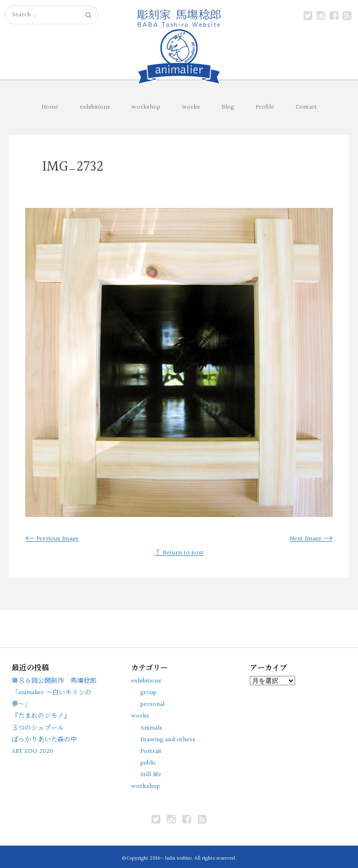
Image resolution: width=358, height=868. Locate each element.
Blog (228, 107)
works (191, 107)
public (148, 763)
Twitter (308, 16)
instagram (321, 16)
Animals (151, 728)
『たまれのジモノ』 (41, 716)
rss (347, 16)
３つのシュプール (38, 728)
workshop (146, 107)
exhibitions (95, 107)
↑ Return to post (179, 553)
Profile (265, 107)
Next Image (311, 539)
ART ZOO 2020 (32, 751)
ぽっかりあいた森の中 (44, 740)
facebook (334, 16)
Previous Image (52, 539)
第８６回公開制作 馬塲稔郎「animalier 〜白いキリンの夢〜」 (54, 693)
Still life (151, 775)
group (148, 693)
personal (152, 704)
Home (50, 107)
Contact (306, 107)
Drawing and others (168, 740)
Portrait (151, 751)
